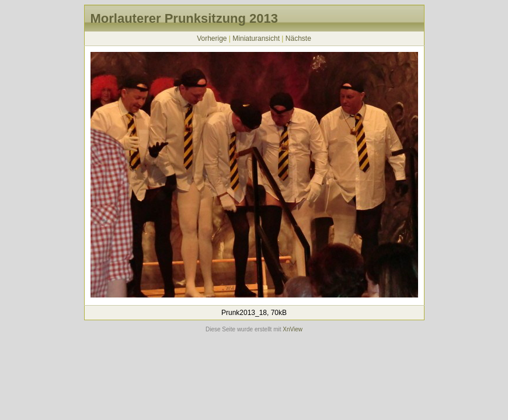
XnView (293, 329)
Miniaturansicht (256, 38)
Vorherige (212, 38)
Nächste (298, 38)
